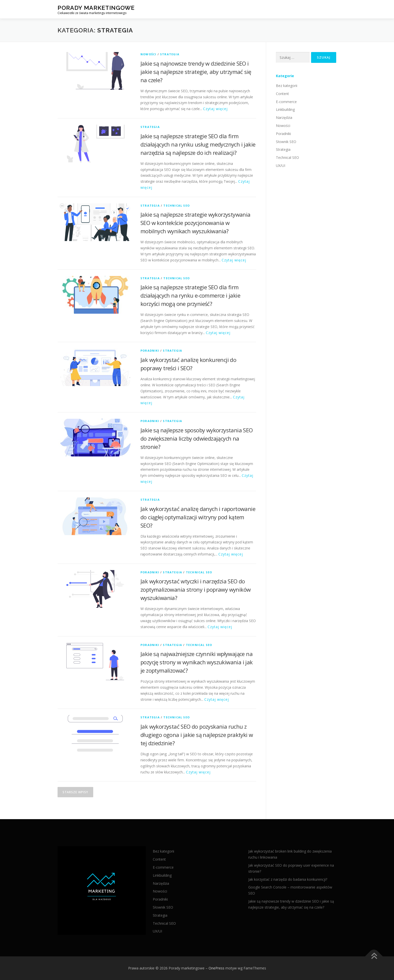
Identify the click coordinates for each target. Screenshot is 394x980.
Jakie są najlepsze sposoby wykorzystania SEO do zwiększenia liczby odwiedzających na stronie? (197, 438)
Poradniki (150, 351)
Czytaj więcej (215, 109)
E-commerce (286, 102)
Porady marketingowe (96, 8)
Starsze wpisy (75, 792)
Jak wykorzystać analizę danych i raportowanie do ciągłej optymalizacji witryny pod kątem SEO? (198, 517)
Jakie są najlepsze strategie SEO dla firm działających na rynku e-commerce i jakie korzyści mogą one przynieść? (190, 295)
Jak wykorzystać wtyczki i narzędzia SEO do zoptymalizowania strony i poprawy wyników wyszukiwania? (195, 589)
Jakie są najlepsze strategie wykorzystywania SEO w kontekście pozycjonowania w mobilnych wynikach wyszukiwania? (195, 223)
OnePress (216, 968)
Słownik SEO (286, 142)
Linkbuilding (285, 109)
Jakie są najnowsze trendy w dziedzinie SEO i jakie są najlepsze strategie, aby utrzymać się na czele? (196, 72)
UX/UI (281, 166)
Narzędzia (284, 118)
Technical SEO (177, 205)
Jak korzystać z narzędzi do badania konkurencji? (288, 879)
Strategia (170, 54)
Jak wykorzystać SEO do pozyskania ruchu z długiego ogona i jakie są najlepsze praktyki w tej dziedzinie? (197, 735)
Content (282, 94)
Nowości (148, 54)
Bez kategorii (287, 86)
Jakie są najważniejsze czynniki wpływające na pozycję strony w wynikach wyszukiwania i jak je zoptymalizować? (197, 662)
